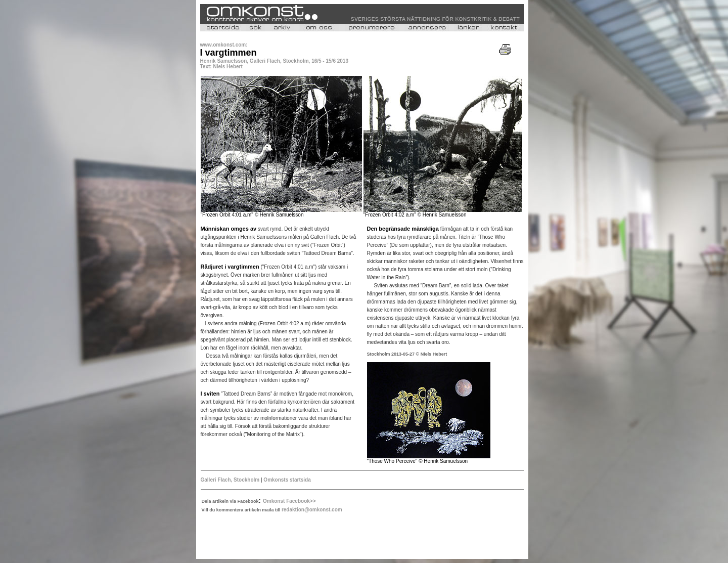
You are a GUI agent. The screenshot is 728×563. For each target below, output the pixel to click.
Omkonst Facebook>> (289, 501)
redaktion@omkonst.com (312, 510)
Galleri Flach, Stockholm (230, 480)
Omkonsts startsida (287, 480)
